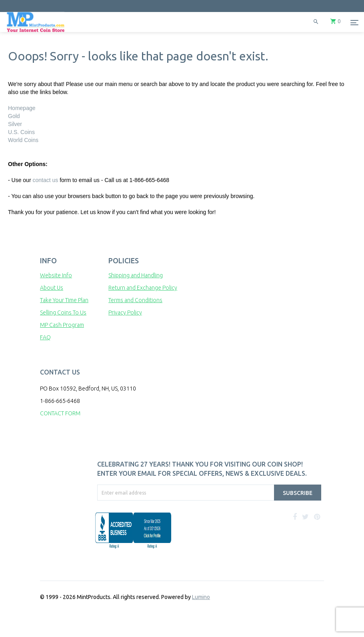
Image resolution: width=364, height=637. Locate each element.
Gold (14, 116)
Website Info (56, 275)
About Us (52, 288)
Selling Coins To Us (63, 312)
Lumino (201, 597)
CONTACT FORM (60, 413)
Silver (15, 124)
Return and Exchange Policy (143, 288)
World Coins (23, 140)
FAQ (45, 337)
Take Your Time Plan (64, 300)
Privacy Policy (125, 312)
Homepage (22, 108)
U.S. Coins (21, 132)
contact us (45, 180)
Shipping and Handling (136, 275)
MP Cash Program (62, 325)
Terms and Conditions (135, 300)
